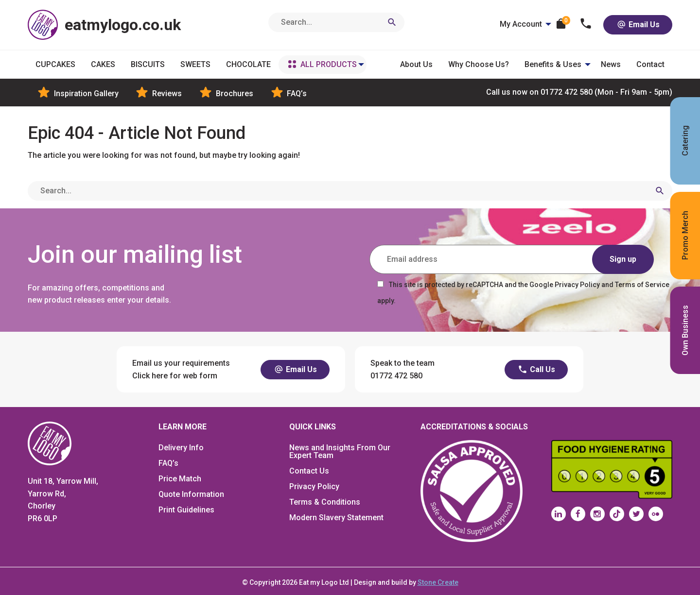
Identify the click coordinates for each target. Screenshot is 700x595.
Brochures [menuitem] (225, 93)
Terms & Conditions (325, 502)
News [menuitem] (611, 64)
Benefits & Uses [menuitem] (553, 64)
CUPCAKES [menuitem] (55, 64)
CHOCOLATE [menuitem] (248, 64)
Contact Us (309, 471)
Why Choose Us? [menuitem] (479, 64)
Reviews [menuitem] (158, 93)
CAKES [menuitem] (103, 64)
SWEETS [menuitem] (195, 64)
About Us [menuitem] (416, 64)
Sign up (623, 259)
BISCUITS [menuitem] (148, 64)
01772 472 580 (579, 93)
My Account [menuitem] (521, 24)
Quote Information (191, 494)
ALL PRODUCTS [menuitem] (329, 64)
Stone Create (438, 582)
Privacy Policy (314, 486)
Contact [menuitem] (650, 64)
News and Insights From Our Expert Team (340, 451)
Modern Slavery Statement (336, 518)
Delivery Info (181, 448)
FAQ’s (168, 463)
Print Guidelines (186, 510)
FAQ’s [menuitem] (288, 93)
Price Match (180, 479)
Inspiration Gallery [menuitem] (77, 93)
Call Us (536, 369)
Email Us (638, 25)
